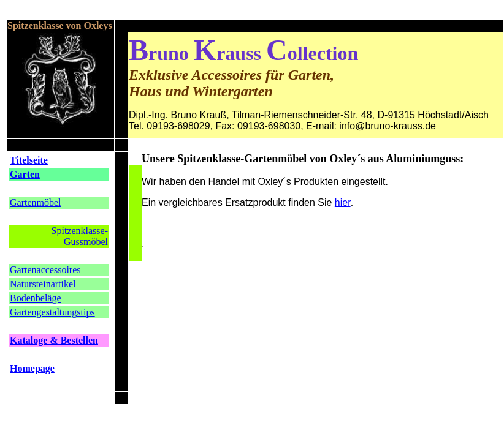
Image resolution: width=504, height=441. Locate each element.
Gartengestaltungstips (52, 312)
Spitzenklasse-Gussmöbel (80, 236)
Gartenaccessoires (45, 270)
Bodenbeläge (36, 298)
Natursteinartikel (43, 284)
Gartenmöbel (36, 202)
